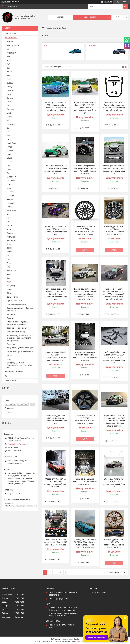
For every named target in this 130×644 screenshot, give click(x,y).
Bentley (10, 72)
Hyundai (10, 154)
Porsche (10, 233)
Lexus (9, 184)
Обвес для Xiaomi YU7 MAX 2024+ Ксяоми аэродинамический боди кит (56, 230)
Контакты (61, 17)
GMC (8, 132)
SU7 (45, 46)
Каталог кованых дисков (14, 372)
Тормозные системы (14, 301)
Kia (8, 173)
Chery (9, 94)
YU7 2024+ (92, 46)
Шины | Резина (12, 297)
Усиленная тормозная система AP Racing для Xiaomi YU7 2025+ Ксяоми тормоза (85, 170)
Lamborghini (12, 177)
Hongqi (10, 147)
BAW (8, 68)
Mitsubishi (11, 203)
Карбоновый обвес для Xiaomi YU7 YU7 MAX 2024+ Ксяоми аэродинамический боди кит (56, 294)
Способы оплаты (11, 381)
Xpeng (9, 278)
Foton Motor (11, 124)
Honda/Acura (12, 143)
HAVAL (9, 139)
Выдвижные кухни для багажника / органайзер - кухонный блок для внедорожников (20, 338)
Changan (10, 87)
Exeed (9, 113)
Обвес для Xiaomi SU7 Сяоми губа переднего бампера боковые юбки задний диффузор (114, 106)
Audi (8, 49)
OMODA (9, 226)
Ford (8, 121)
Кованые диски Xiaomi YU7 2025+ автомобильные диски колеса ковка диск (56, 356)
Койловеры (11, 314)
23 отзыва (108, 2)
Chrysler (10, 98)
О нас (7, 376)
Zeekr (9, 289)
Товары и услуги (53, 28)
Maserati (10, 199)
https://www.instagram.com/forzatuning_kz (21, 506)
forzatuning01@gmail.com (18, 444)
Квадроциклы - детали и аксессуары (20, 348)
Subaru (9, 256)
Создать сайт (6, 2)
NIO (8, 222)
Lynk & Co (10, 196)
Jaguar (9, 162)
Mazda (9, 207)
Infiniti (9, 158)
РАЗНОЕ (10, 355)
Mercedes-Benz (12, 211)
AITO (8, 57)
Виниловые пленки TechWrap (18, 328)
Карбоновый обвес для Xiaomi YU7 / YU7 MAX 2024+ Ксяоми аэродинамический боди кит (85, 108)
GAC (8, 128)
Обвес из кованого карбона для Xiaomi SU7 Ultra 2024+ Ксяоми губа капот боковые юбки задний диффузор (114, 294)
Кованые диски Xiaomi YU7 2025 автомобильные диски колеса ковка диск (85, 419)
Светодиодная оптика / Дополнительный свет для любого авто (19, 365)
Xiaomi (9, 282)
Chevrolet (10, 91)
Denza (9, 102)
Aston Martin (11, 53)
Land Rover (11, 181)
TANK (9, 259)
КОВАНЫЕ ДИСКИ (13, 46)
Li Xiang (10, 192)
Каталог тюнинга (90, 17)
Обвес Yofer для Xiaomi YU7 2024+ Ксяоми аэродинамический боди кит (56, 419)
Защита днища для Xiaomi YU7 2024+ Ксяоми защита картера (85, 481)
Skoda (9, 244)
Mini (8, 218)
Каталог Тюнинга (11, 38)
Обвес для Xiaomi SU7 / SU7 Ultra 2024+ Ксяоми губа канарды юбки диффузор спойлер (85, 543)
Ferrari (9, 117)
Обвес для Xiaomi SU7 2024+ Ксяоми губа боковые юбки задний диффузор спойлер (56, 106)
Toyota (9, 263)
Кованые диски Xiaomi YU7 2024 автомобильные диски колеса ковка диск (85, 230)
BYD (8, 79)
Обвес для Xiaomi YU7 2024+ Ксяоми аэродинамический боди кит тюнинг (56, 483)
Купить (85, 250)
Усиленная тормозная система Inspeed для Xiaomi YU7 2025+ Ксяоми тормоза (85, 356)
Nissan (9, 229)
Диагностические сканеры (17, 332)
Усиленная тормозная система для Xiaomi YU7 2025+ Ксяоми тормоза (56, 542)
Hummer (10, 151)
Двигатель (11, 344)
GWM (9, 136)
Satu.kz (76, 639)
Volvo (9, 275)
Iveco (9, 359)
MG (8, 214)
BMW (9, 76)
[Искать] (125, 6)
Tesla (9, 267)
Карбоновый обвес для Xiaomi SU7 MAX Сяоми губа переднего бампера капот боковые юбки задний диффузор (85, 294)
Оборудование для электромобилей (20, 352)
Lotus (9, 188)
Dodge (9, 106)
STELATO (10, 248)
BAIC (8, 64)
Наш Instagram (11, 33)
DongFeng (11, 109)
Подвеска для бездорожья (16, 304)
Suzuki (9, 252)
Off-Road (10, 293)
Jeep (8, 166)
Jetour (9, 169)
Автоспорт (11, 42)
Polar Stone (11, 237)
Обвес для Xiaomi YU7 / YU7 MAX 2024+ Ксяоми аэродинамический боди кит (56, 170)
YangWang (11, 286)
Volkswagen (11, 271)
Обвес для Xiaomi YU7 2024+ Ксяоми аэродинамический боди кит (114, 483)
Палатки (10, 318)
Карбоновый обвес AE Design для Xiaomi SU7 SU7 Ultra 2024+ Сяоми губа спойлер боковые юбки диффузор (114, 421)
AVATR (9, 61)
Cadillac (10, 83)
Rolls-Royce (11, 241)
